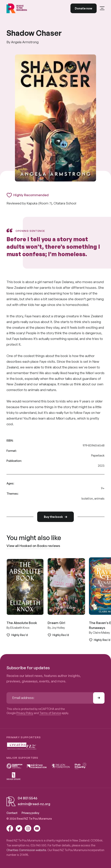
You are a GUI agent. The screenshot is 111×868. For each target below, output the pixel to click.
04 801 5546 (27, 798)
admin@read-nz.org (34, 804)
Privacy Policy (25, 713)
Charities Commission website (26, 850)
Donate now (84, 8)
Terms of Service (50, 713)
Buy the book (55, 517)
